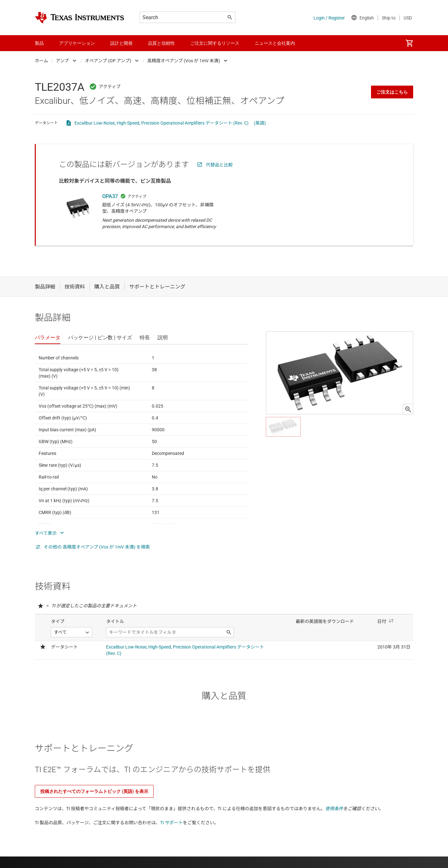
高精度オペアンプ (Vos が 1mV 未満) (184, 61)
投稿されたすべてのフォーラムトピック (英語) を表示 (94, 791)
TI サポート (171, 823)
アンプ (62, 61)
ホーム (42, 61)
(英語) (260, 123)
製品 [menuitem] (39, 43)
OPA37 (110, 196)
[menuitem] (409, 43)
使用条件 (334, 809)
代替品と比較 (220, 165)
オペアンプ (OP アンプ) (108, 61)
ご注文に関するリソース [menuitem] (215, 43)
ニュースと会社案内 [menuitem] (275, 43)
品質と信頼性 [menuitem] (161, 43)
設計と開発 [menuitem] (121, 43)
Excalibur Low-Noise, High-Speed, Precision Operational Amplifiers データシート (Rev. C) (162, 123)
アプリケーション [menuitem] (77, 43)
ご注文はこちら (392, 92)
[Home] (80, 18)
